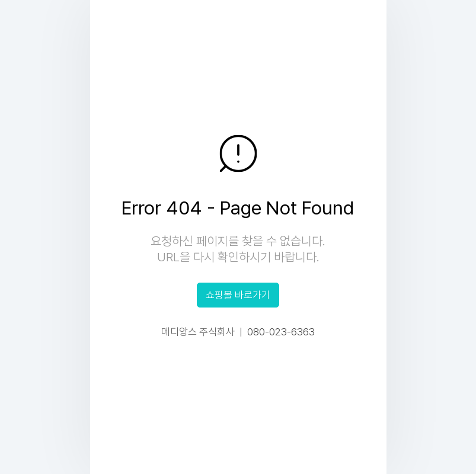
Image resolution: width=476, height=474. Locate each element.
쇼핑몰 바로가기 (238, 295)
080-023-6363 (281, 332)
